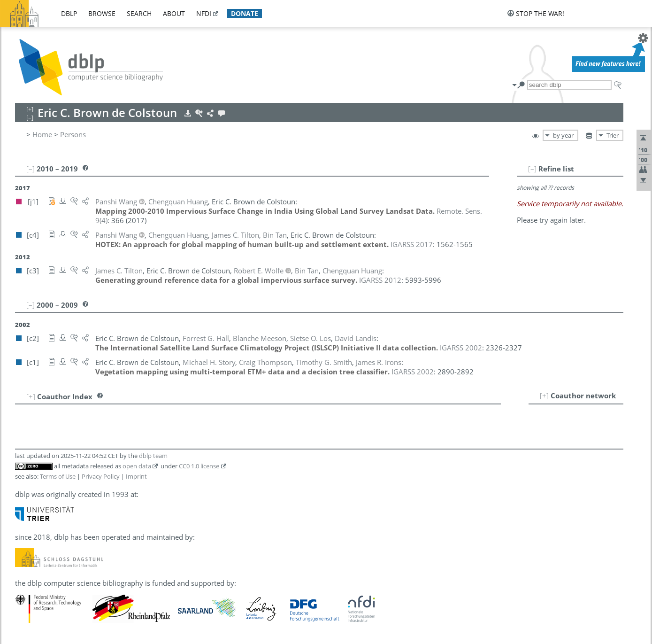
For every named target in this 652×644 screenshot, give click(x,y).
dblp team (153, 456)
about (174, 13)
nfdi (204, 13)
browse (102, 13)
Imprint (136, 476)
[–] (532, 169)
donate (245, 13)
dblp (69, 13)
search (139, 13)
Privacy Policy (101, 476)
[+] (544, 396)
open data (137, 466)
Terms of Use (58, 476)
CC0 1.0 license (199, 466)
